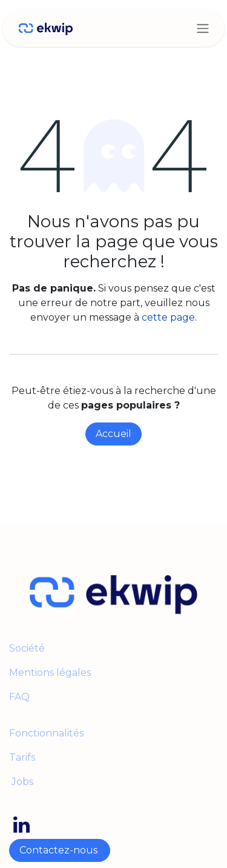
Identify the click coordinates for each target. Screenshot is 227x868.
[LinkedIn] (21, 825)
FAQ (19, 697)
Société (27, 648)
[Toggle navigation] (203, 28)
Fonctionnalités (46, 733)
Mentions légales (51, 673)
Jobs (21, 782)
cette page (168, 317)
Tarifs (22, 757)
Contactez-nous (60, 850)
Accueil (113, 434)
